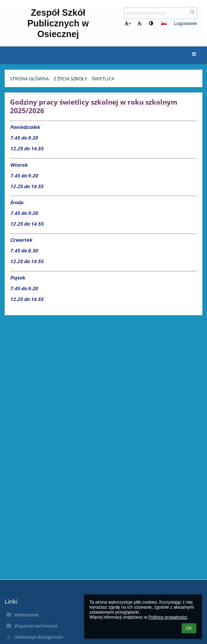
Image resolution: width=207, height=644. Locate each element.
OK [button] (189, 628)
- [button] (140, 23)
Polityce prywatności (168, 617)
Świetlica (103, 79)
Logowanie (185, 23)
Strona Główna (29, 79)
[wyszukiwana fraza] (160, 13)
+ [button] (128, 23)
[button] (164, 23)
